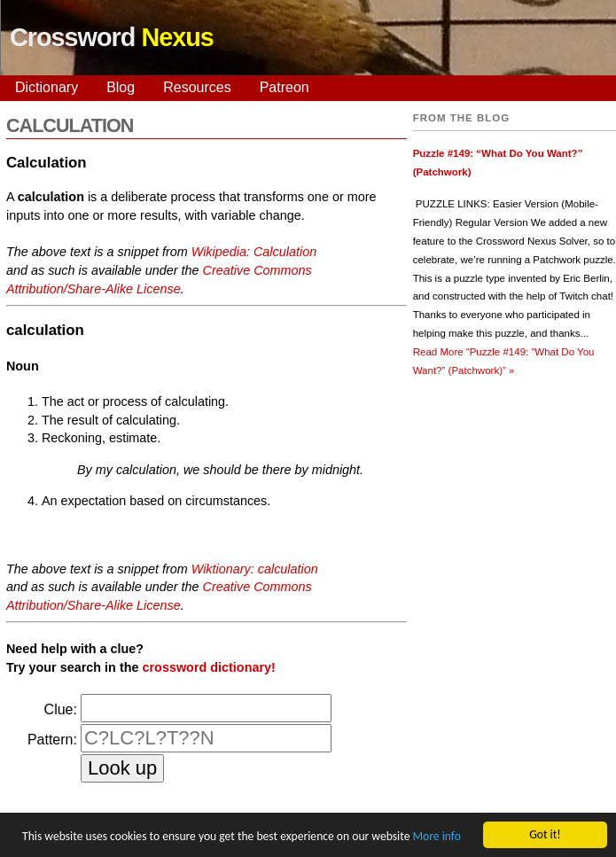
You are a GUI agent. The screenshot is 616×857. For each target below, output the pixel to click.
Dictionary (47, 87)
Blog (121, 87)
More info (436, 839)
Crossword (112, 37)
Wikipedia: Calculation (254, 252)
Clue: (61, 709)
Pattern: (52, 740)
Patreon (285, 87)
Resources (197, 87)
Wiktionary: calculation (255, 569)
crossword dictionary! (209, 667)
